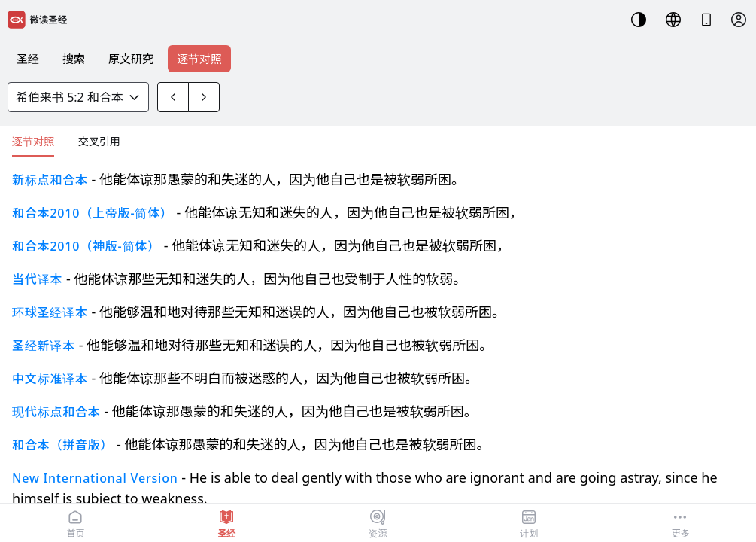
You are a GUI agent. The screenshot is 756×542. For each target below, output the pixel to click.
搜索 (74, 59)
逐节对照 (199, 59)
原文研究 (131, 59)
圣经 (28, 59)
